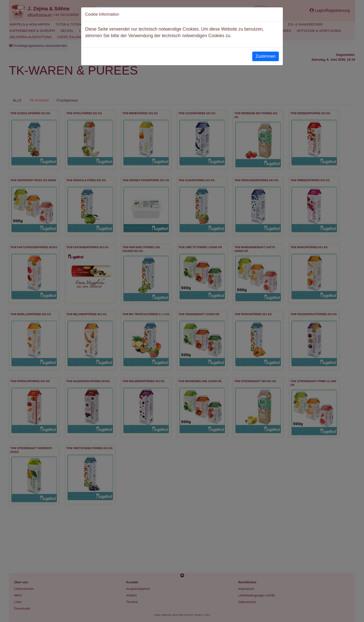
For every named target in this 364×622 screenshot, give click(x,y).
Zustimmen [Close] (266, 56)
